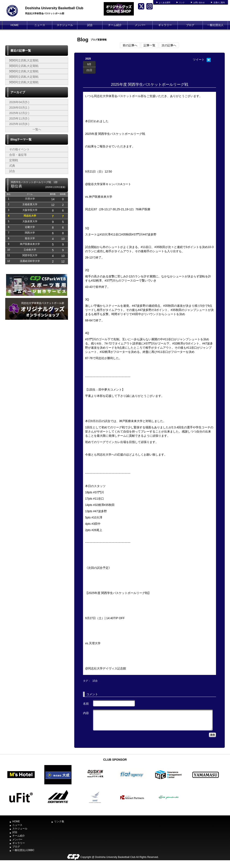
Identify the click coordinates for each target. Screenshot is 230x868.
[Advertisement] (37, 376)
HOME (15, 25)
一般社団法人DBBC (215, 29)
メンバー (140, 25)
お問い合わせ (199, 3)
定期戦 (14, 160)
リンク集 (59, 821)
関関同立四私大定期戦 (24, 60)
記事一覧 (149, 45)
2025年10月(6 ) (19, 124)
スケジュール (65, 25)
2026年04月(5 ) (19, 102)
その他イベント (19, 149)
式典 (12, 166)
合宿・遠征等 (18, 155)
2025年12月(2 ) (19, 113)
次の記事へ (169, 45)
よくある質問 (165, 3)
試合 (90, 25)
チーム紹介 (115, 25)
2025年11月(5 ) (19, 118)
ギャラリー (165, 25)
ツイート (199, 60)
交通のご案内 (219, 3)
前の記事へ (130, 45)
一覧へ (37, 129)
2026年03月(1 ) (19, 108)
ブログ (190, 25)
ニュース (40, 25)
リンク (182, 3)
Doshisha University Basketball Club (54, 8)
